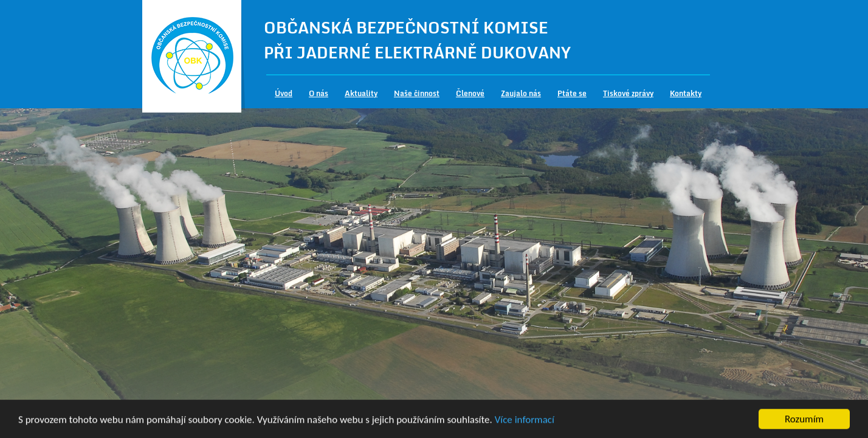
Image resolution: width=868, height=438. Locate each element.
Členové (470, 93)
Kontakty (686, 93)
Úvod (284, 93)
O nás (319, 93)
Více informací (525, 421)
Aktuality (361, 93)
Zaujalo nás (521, 93)
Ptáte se (572, 93)
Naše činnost (417, 93)
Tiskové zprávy (628, 93)
